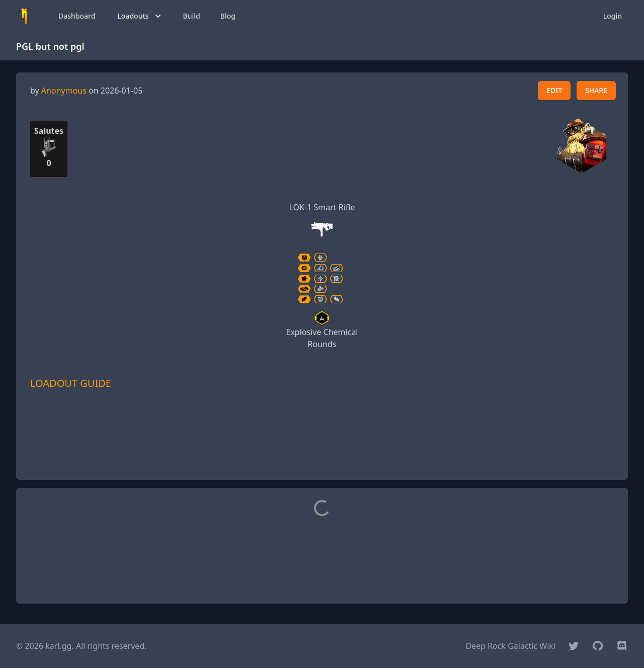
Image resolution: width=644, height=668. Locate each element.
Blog (228, 16)
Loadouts (140, 16)
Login (613, 16)
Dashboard (77, 16)
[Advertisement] (322, 449)
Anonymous (64, 91)
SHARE (596, 90)
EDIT (554, 90)
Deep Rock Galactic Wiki (510, 646)
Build (192, 16)
